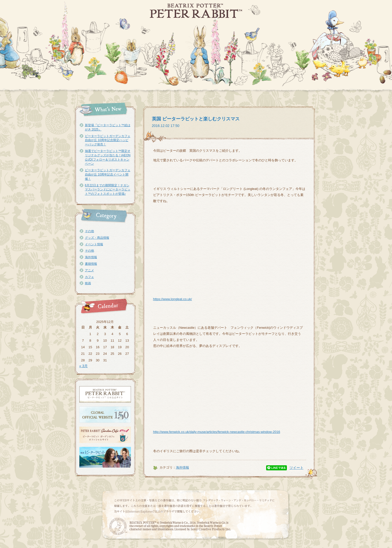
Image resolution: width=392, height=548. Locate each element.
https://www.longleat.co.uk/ (173, 299)
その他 (89, 231)
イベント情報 (94, 244)
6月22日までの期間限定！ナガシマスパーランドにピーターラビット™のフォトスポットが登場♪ (108, 190)
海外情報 (91, 257)
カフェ (89, 277)
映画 (88, 283)
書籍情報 (91, 264)
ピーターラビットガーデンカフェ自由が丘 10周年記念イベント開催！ (108, 174)
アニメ (89, 270)
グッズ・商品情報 (97, 238)
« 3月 (84, 366)
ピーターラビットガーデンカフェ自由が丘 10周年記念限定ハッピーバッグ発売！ (108, 140)
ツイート (296, 468)
